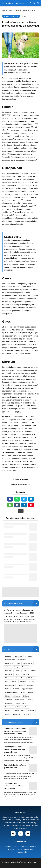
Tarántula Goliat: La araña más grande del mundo (15, 766)
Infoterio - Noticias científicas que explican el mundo (21, 862)
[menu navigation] (3, 3)
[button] (21, 511)
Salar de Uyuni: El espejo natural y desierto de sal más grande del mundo (14, 749)
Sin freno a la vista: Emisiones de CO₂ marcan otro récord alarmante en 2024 (19, 611)
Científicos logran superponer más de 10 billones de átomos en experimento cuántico (15, 731)
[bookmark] (38, 3)
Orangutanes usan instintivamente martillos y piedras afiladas (14, 786)
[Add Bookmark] (24, 16)
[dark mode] (34, 3)
